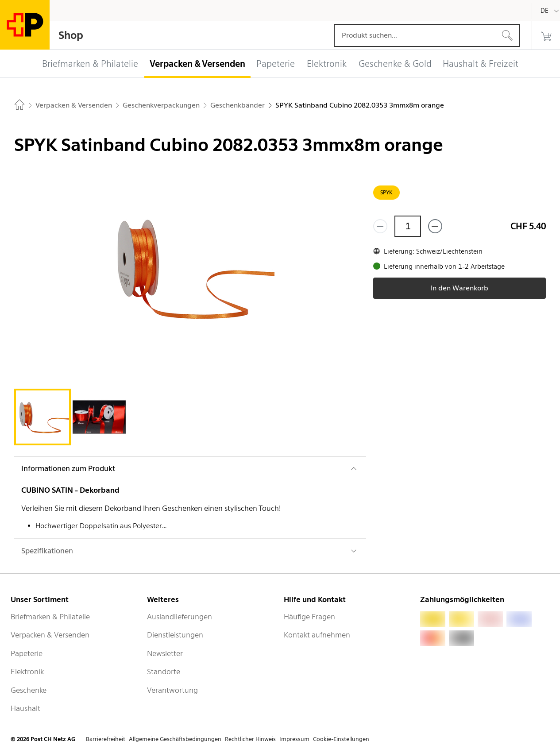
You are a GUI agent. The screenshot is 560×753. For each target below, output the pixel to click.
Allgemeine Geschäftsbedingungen (175, 739)
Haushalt (25, 708)
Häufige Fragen (309, 617)
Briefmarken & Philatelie (50, 617)
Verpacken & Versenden (50, 635)
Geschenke (29, 690)
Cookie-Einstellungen (341, 739)
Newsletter (165, 653)
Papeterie (27, 653)
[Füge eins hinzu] (435, 226)
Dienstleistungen (175, 635)
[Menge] (408, 226)
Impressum (294, 739)
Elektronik (27, 672)
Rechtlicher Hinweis (250, 739)
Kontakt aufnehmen (317, 635)
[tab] (42, 417)
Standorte (164, 672)
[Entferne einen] (380, 226)
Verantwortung (172, 690)
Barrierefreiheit (106, 739)
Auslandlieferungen (180, 617)
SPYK (386, 192)
